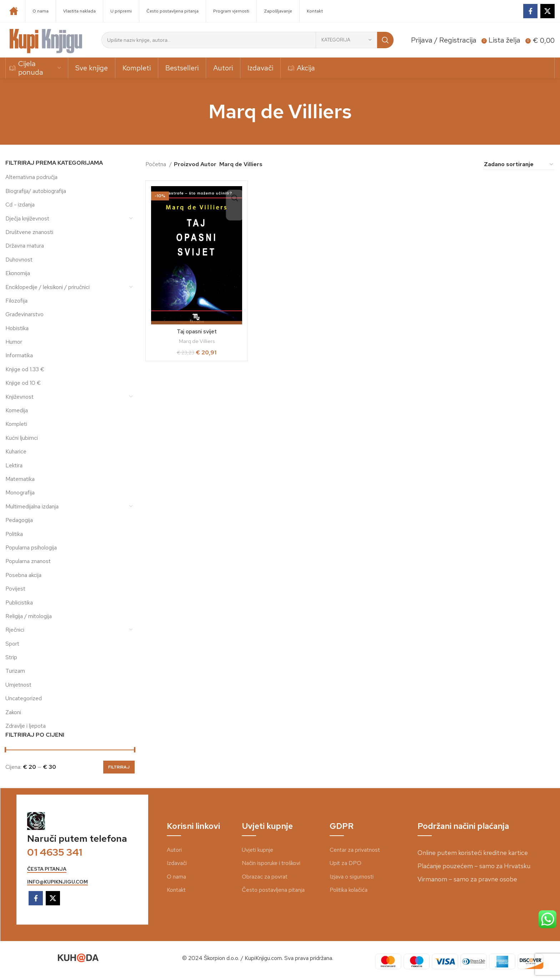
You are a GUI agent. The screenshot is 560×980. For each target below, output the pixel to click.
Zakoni (13, 712)
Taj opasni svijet (197, 331)
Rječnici (15, 630)
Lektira (14, 465)
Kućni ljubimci (22, 438)
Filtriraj (119, 767)
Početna (156, 164)
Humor (14, 342)
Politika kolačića (349, 890)
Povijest (15, 589)
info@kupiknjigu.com (57, 882)
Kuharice (16, 451)
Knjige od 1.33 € (25, 369)
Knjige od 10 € (23, 383)
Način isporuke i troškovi (271, 863)
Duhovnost (19, 260)
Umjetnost (18, 685)
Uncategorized (24, 698)
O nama (176, 877)
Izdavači (177, 863)
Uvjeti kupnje (257, 850)
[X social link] (547, 11)
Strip (11, 657)
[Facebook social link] (530, 11)
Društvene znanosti (29, 232)
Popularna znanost (28, 561)
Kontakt (176, 890)
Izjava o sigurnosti (352, 877)
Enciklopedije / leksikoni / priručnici (47, 287)
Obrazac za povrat (265, 877)
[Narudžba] (519, 164)
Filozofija (16, 301)
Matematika (20, 479)
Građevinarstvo (24, 314)
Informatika (19, 355)
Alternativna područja (31, 177)
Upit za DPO (346, 863)
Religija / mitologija (29, 616)
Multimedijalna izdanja (32, 506)
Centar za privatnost (355, 850)
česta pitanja (47, 869)
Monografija (20, 493)
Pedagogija (19, 520)
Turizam (15, 671)
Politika (14, 534)
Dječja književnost (27, 218)
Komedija (17, 410)
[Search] (247, 40)
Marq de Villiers (197, 341)
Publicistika (19, 603)
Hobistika (17, 328)
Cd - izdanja (20, 205)
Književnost (19, 397)
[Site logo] (46, 39)
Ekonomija (18, 273)
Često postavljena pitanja (273, 890)
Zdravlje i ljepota (26, 726)
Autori (174, 850)
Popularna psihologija (31, 548)
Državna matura (25, 246)
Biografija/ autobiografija (36, 191)
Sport (12, 644)
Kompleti (16, 424)
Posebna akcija (23, 575)
